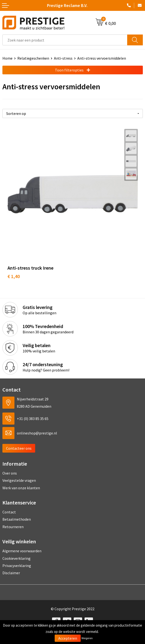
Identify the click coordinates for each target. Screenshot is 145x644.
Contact (9, 512)
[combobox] (65, 40)
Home (7, 58)
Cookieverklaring (16, 558)
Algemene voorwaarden (22, 551)
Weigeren (87, 638)
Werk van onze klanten (21, 488)
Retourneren (13, 527)
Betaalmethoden (17, 519)
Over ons (10, 473)
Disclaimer (11, 573)
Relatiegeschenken (33, 58)
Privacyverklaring (17, 566)
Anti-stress (63, 58)
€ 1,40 (14, 276)
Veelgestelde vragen (19, 480)
